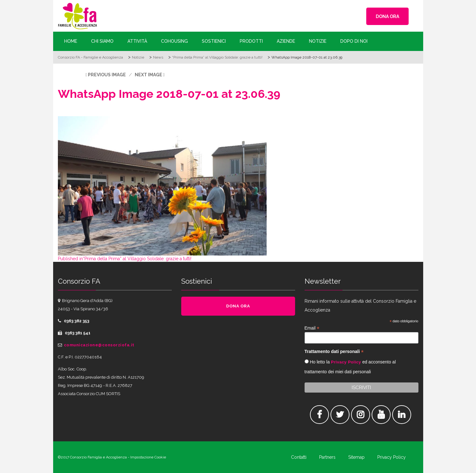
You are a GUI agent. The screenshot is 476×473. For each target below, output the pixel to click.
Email (312, 328)
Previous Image (107, 75)
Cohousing (174, 41)
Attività (137, 41)
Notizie (318, 41)
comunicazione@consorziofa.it (99, 345)
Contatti (299, 457)
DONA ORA (387, 16)
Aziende (286, 41)
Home (71, 41)
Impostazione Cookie (148, 457)
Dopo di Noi (354, 41)
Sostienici (214, 41)
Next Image (148, 75)
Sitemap (356, 457)
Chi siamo (102, 41)
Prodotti (251, 41)
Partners (327, 457)
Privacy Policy (346, 362)
